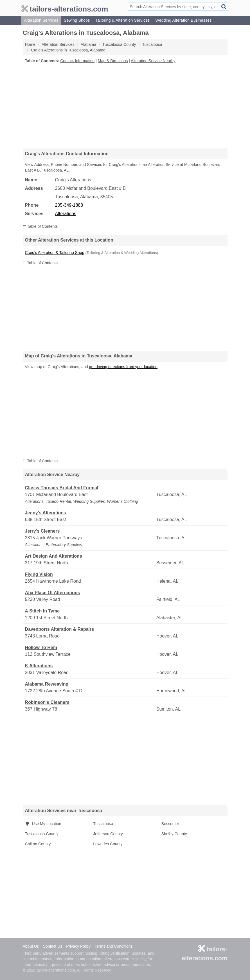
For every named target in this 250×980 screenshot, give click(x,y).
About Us (31, 946)
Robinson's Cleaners (47, 702)
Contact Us (52, 946)
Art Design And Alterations (54, 556)
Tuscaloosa (103, 824)
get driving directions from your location (123, 367)
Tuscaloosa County (42, 834)
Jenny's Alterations (46, 513)
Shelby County (174, 834)
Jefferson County (108, 834)
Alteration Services (41, 20)
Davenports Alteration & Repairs (60, 629)
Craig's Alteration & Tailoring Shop (55, 253)
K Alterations (39, 666)
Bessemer (170, 824)
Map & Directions (113, 61)
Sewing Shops (77, 20)
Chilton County (38, 844)
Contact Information (77, 61)
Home (30, 44)
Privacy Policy (78, 946)
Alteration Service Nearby (153, 61)
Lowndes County (108, 844)
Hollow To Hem (41, 647)
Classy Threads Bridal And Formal (62, 488)
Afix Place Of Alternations (53, 593)
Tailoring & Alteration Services (122, 20)
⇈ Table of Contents (40, 226)
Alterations (66, 214)
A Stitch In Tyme (42, 611)
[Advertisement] (125, 106)
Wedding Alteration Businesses (183, 20)
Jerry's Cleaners (42, 531)
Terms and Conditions (113, 946)
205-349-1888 (69, 205)
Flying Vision (39, 574)
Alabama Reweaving (47, 684)
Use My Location (43, 824)
